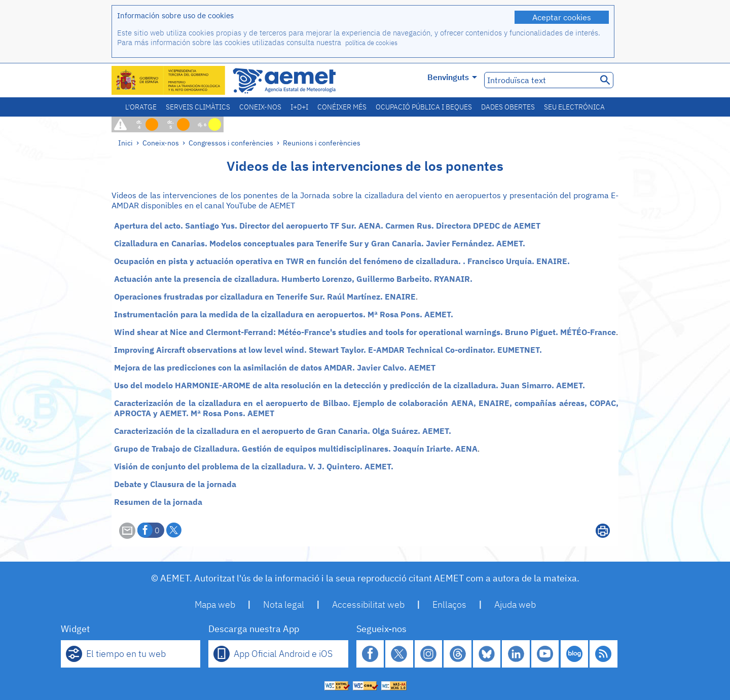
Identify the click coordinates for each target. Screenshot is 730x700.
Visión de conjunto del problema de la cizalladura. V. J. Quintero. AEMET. (254, 466)
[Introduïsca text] (540, 80)
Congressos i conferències (231, 143)
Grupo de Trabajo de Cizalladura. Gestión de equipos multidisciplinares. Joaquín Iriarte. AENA (296, 449)
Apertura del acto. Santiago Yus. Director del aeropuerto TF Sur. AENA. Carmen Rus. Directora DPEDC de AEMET (327, 226)
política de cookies (371, 43)
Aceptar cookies (562, 17)
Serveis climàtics (198, 107)
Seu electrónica (574, 107)
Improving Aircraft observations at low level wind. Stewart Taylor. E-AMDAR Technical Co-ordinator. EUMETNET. (328, 350)
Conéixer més (342, 107)
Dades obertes (508, 107)
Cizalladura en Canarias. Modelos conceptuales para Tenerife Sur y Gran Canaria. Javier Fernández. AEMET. (320, 243)
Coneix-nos (260, 107)
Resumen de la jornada (158, 502)
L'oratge (141, 107)
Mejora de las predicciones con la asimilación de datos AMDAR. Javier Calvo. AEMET (275, 367)
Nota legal (284, 604)
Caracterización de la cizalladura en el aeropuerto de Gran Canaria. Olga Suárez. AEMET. (283, 431)
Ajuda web (515, 604)
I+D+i (299, 107)
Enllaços (449, 604)
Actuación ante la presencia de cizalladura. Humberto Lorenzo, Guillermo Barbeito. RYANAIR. (293, 279)
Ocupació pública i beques (424, 107)
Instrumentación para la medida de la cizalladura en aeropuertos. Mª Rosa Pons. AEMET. (284, 314)
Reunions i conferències (322, 143)
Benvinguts (452, 77)
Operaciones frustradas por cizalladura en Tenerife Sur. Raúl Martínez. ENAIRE (265, 297)
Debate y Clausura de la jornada (175, 484)
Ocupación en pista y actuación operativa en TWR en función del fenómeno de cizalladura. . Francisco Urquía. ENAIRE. (342, 261)
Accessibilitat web (368, 604)
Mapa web (215, 604)
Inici (125, 143)
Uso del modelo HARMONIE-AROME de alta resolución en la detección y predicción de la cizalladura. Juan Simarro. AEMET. (350, 385)
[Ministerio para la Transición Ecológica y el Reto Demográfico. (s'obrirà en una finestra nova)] (169, 80)
